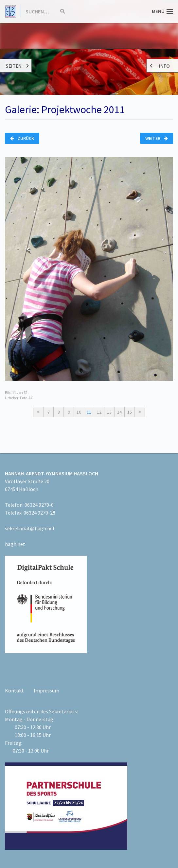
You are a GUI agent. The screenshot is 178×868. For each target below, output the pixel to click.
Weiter (157, 138)
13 (109, 412)
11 (89, 412)
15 (130, 412)
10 (79, 412)
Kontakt (14, 690)
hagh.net (15, 544)
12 (99, 412)
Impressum (46, 690)
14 (119, 412)
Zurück (22, 138)
